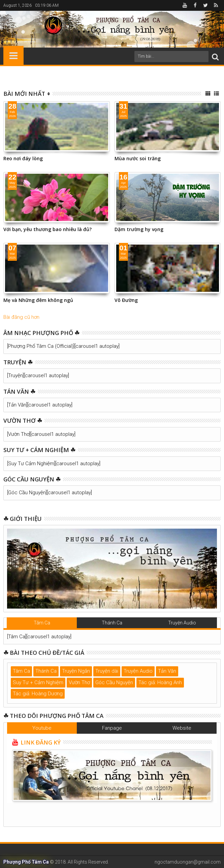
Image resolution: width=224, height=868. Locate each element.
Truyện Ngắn (76, 671)
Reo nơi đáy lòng (23, 158)
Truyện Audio (182, 623)
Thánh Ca (112, 623)
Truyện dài (107, 671)
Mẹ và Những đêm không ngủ (38, 300)
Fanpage (112, 728)
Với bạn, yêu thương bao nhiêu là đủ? (47, 229)
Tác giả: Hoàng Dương (38, 694)
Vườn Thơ (79, 682)
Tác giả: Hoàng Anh (160, 682)
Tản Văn (167, 671)
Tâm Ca (42, 623)
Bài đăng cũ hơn (21, 317)
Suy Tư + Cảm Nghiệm (38, 682)
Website (182, 728)
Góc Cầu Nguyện (114, 682)
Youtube (42, 728)
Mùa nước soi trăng (138, 158)
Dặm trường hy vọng (139, 229)
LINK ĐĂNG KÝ (40, 742)
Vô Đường (126, 300)
